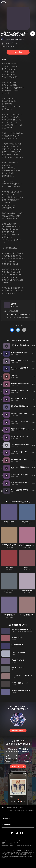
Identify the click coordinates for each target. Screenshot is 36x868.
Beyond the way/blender (9, 591)
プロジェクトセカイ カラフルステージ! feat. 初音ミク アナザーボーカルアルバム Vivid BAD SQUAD (27, 547)
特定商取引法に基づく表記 (24, 846)
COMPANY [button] (6, 824)
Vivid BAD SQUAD (17, 39)
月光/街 (14, 304)
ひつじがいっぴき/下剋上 (27, 614)
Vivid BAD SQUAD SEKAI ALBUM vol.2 (9, 615)
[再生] (33, 34)
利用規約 (4, 843)
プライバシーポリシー (15, 843)
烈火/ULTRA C (9, 568)
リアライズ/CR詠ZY (27, 591)
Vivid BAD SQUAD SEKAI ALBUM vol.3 (9, 545)
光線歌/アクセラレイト (9, 521)
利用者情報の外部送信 (7, 846)
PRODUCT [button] (6, 818)
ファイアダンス (27, 568)
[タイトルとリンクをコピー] (24, 330)
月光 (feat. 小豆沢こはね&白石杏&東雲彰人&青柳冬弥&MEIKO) (21, 810)
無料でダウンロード (18, 766)
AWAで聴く (18, 52)
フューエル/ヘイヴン (27, 521)
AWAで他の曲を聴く (18, 731)
